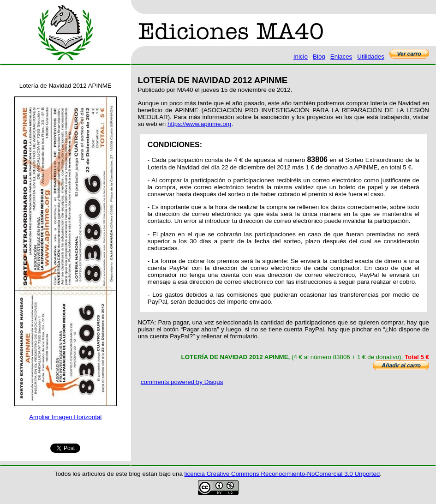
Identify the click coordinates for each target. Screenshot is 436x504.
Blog (319, 57)
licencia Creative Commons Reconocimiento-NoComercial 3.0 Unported (282, 474)
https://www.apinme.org (200, 124)
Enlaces (341, 57)
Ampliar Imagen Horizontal (65, 417)
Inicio (301, 57)
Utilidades (371, 57)
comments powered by (182, 382)
